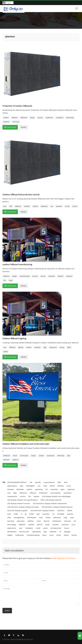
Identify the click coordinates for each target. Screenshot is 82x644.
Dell (38, 514)
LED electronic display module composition (50, 503)
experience (12, 528)
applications (12, 486)
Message (41, 596)
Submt (7, 611)
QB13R (40, 525)
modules (27, 206)
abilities (31, 521)
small (47, 525)
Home (5, 20)
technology (12, 525)
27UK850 (61, 514)
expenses (71, 489)
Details (24, 127)
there (44, 535)
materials (52, 276)
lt (22, 514)
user (21, 528)
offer (59, 482)
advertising (70, 118)
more (39, 521)
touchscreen (24, 532)
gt (26, 514)
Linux (69, 486)
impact (33, 456)
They (45, 486)
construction (24, 456)
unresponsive (56, 528)
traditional (43, 493)
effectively (61, 456)
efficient (33, 493)
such (73, 525)
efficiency (23, 493)
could (38, 528)
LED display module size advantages (56, 496)
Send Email (10, 127)
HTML (16, 514)
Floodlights (30, 486)
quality (6, 351)
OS (47, 489)
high (45, 347)
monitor (70, 514)
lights (69, 347)
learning (11, 521)
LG (53, 514)
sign (45, 532)
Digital (10, 535)
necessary (16, 122)
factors (74, 535)
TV (60, 532)
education (21, 521)
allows (70, 510)
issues (67, 528)
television (57, 518)
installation (60, 118)
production (49, 118)
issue (51, 535)
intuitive (55, 525)
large (11, 280)
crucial (67, 206)
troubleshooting (33, 535)
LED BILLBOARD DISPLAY (17, 482)
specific (38, 482)
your (5, 206)
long (65, 518)
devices (47, 521)
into (5, 280)
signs (63, 489)
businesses (51, 456)
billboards (24, 118)
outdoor (6, 118)
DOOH (52, 486)
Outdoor (60, 276)
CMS (9, 518)
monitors (46, 514)
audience (15, 460)
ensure (75, 206)
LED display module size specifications (23, 500)
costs (72, 518)
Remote (61, 486)
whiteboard (12, 532)
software (53, 532)
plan (69, 456)
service (23, 496)
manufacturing (25, 276)
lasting (62, 347)
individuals (57, 521)
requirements (49, 482)
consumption (55, 493)
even (41, 518)
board (66, 535)
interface (65, 525)
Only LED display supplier (17, 510)
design (32, 118)
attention (6, 122)
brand (15, 456)
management (19, 518)
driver (59, 535)
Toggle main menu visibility (77, 8)
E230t (31, 514)
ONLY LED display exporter (51, 500)
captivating (36, 532)
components (12, 496)
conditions (68, 493)
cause (45, 528)
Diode (48, 518)
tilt (75, 521)
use (39, 486)
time (9, 514)
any (52, 206)
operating (39, 489)
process (40, 118)
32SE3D (31, 525)
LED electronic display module (42, 510)
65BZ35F (22, 525)
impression (53, 347)
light (15, 493)
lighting (21, 347)
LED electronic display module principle (23, 507)
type (22, 486)
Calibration (20, 535)
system (29, 489)
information (32, 518)
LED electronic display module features (57, 507)
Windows (20, 489)
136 (31, 482)
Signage (67, 532)
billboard (15, 118)
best (66, 482)
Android (11, 489)
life (30, 496)
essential (54, 489)
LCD (9, 493)
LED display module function (19, 503)
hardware (29, 528)
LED (11, 206)
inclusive (67, 521)
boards (36, 496)
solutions (61, 510)
